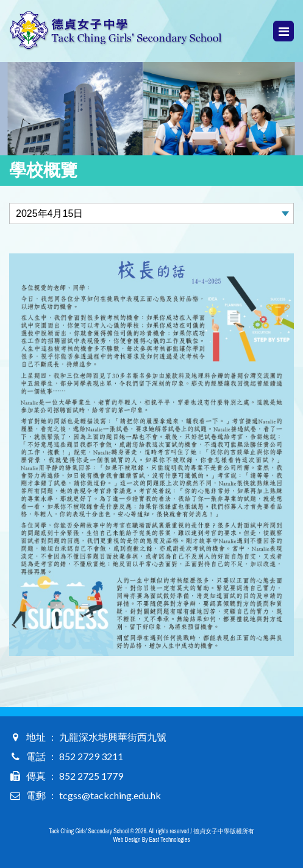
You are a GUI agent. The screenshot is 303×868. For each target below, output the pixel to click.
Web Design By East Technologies (152, 840)
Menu (284, 31)
